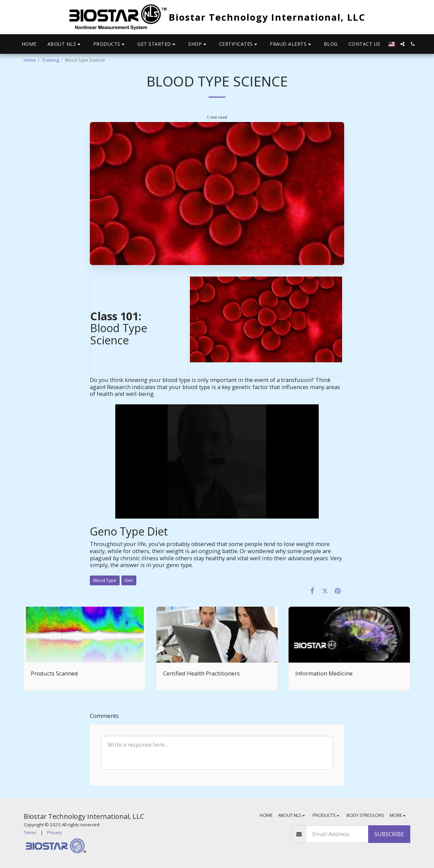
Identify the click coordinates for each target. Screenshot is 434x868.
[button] (65, 44)
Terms (30, 832)
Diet (129, 580)
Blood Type (105, 580)
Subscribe (389, 834)
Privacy (55, 832)
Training (51, 60)
